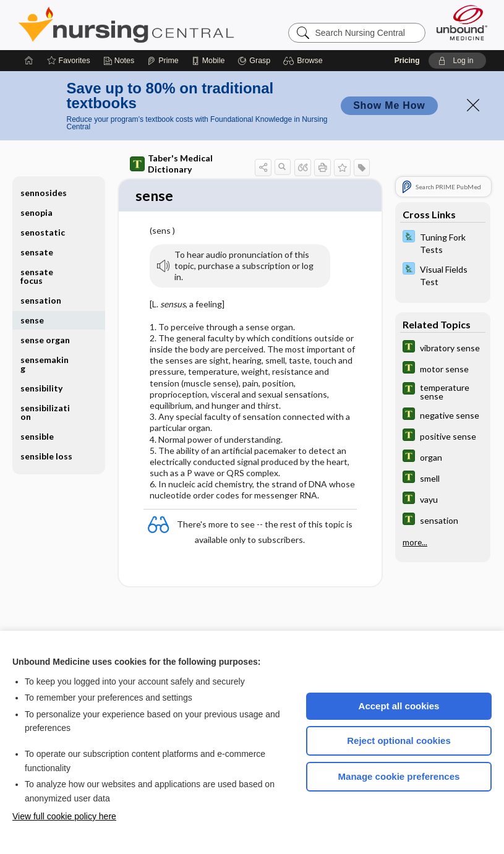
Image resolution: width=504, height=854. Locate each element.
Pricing (407, 61)
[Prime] (163, 61)
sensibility (41, 388)
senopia (36, 212)
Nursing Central (173, 25)
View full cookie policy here (64, 816)
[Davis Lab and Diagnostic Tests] (443, 242)
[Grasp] (254, 61)
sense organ (45, 340)
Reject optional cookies (399, 741)
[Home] (29, 61)
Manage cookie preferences (399, 776)
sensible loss (46, 456)
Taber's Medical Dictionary (171, 164)
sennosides (44, 193)
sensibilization (45, 412)
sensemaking (45, 364)
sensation (41, 300)
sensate (37, 252)
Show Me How (389, 105)
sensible (37, 436)
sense (32, 320)
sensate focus (37, 276)
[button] (305, 61)
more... (415, 542)
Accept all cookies (399, 706)
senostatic (43, 232)
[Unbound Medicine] (462, 23)
